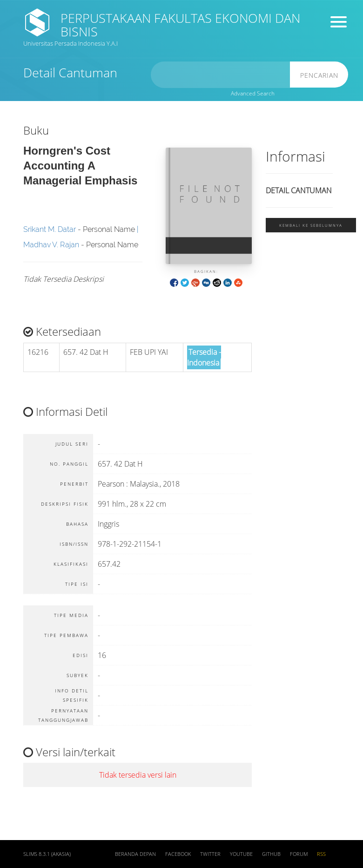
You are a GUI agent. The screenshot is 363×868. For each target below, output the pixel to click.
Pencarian (319, 75)
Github (271, 854)
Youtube (241, 854)
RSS (321, 854)
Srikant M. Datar (50, 229)
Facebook (178, 854)
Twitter (210, 854)
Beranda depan (135, 854)
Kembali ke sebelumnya (311, 225)
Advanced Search (253, 93)
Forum (299, 854)
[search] (221, 75)
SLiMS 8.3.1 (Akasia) (47, 854)
